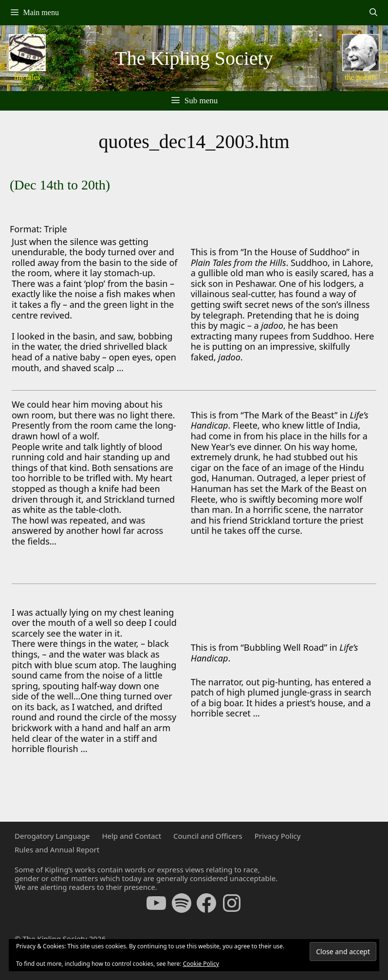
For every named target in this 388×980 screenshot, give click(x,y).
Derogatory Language (52, 836)
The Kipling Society (194, 58)
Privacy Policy (278, 836)
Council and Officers (208, 836)
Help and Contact (131, 836)
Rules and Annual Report (57, 849)
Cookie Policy (201, 964)
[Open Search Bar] (373, 13)
